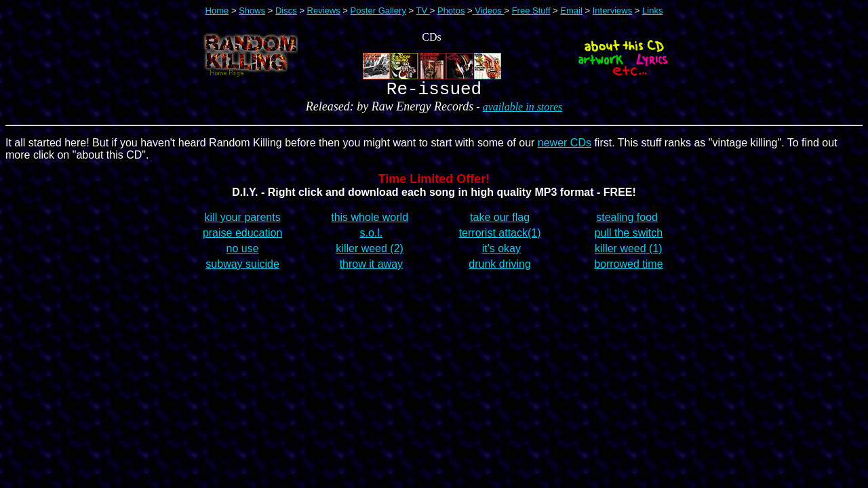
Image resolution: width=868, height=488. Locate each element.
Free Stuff (531, 11)
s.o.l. (371, 237)
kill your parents (243, 221)
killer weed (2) (370, 252)
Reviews (324, 11)
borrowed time (628, 268)
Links (652, 11)
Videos (489, 11)
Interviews (613, 11)
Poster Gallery (378, 11)
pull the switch (629, 237)
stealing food (627, 221)
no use (243, 252)
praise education (242, 237)
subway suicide (242, 268)
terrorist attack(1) (500, 237)
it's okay (501, 252)
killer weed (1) (629, 252)
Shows (252, 11)
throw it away (371, 268)
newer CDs (565, 147)
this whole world (370, 221)
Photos (451, 11)
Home (217, 11)
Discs (286, 11)
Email (571, 11)
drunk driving (500, 268)
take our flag (500, 221)
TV (423, 11)
